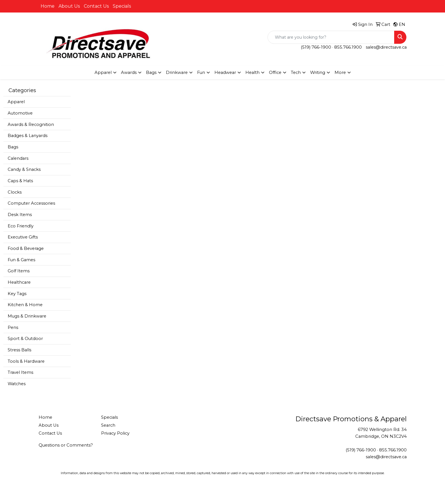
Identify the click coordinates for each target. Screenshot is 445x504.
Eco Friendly (21, 226)
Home (48, 6)
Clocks (15, 192)
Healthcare (19, 282)
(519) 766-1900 (316, 47)
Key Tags (17, 294)
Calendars (18, 158)
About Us (69, 6)
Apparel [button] (103, 72)
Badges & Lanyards (28, 136)
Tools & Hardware (26, 361)
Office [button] (275, 72)
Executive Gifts (23, 237)
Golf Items (19, 271)
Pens (13, 327)
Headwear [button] (225, 72)
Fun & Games (21, 260)
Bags (13, 147)
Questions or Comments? (66, 445)
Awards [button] (129, 72)
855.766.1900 (348, 47)
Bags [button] (151, 72)
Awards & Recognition (31, 125)
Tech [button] (296, 72)
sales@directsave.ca (386, 47)
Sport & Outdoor (25, 339)
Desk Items (20, 215)
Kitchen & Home (25, 305)
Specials (122, 6)
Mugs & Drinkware (27, 316)
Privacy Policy (115, 433)
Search (108, 425)
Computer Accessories (31, 203)
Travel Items (20, 372)
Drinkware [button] (177, 72)
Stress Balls (19, 350)
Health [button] (252, 72)
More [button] (340, 72)
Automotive (20, 113)
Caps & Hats (20, 181)
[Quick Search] (331, 37)
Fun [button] (201, 72)
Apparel (16, 102)
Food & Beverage (26, 248)
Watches (17, 384)
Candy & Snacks (24, 169)
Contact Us (96, 6)
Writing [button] (318, 72)
